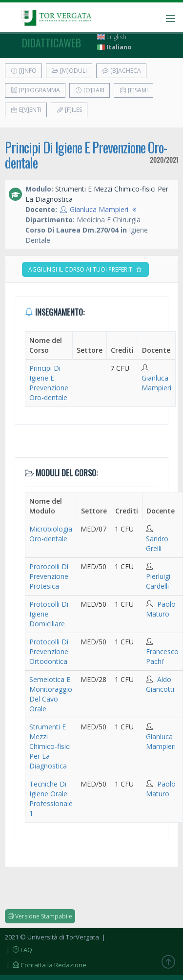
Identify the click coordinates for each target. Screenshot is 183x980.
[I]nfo (23, 71)
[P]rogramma (35, 90)
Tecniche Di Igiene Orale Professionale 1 (51, 799)
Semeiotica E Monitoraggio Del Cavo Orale (51, 694)
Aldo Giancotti (160, 684)
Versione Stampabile (40, 916)
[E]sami (133, 90)
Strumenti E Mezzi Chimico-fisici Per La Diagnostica (50, 746)
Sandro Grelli (157, 543)
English (112, 37)
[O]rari (90, 90)
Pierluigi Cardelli (158, 581)
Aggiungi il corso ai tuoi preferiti (85, 269)
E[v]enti (26, 110)
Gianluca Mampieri (99, 209)
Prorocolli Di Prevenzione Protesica (49, 576)
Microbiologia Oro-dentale (51, 534)
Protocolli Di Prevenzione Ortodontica (49, 651)
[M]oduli (69, 71)
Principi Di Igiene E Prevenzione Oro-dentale (86, 155)
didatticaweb (51, 43)
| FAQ (19, 950)
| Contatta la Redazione (46, 965)
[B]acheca (121, 71)
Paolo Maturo (161, 609)
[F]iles (69, 110)
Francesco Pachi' (162, 656)
